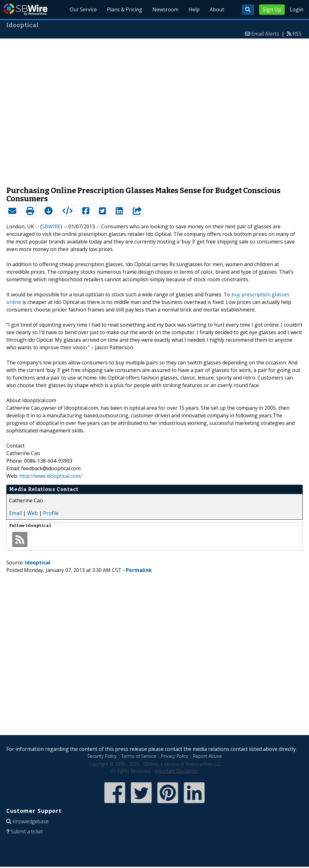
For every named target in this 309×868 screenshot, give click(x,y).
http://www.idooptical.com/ (51, 476)
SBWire (25, 9)
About (217, 9)
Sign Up (272, 9)
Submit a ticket (27, 831)
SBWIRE (51, 226)
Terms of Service (139, 756)
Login (297, 9)
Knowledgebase (31, 821)
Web (32, 513)
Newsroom (165, 9)
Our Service (83, 9)
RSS (297, 34)
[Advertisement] (73, 109)
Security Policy (102, 756)
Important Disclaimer (177, 771)
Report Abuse (207, 756)
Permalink (139, 570)
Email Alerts (265, 34)
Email (15, 513)
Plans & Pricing (125, 9)
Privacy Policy (175, 756)
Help (194, 9)
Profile (51, 513)
